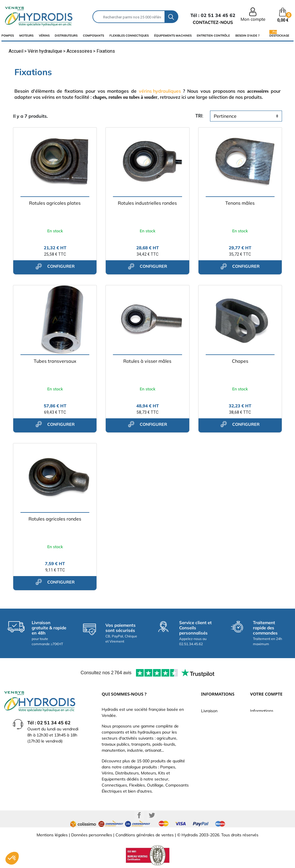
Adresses (259, 754)
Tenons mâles (240, 203)
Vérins (44, 36)
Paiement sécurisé (218, 719)
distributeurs (66, 36)
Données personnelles (92, 835)
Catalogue (211, 728)
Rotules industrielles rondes (147, 203)
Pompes (8, 36)
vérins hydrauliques (160, 91)
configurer (55, 266)
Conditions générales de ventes (145, 835)
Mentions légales (52, 835)
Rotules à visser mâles (147, 361)
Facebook (139, 815)
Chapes (240, 361)
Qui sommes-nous (218, 737)
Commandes (262, 737)
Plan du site (212, 771)
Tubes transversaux (55, 361)
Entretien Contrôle (213, 36)
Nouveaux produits (218, 763)
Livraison (209, 711)
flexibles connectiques (129, 36)
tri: (199, 116)
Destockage (279, 35)
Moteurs (26, 36)
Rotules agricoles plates (55, 203)
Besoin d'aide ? (247, 36)
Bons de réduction (267, 763)
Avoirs (256, 745)
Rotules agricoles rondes (55, 519)
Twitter (152, 815)
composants (93, 36)
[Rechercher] (129, 17)
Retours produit (264, 728)
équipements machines (173, 36)
